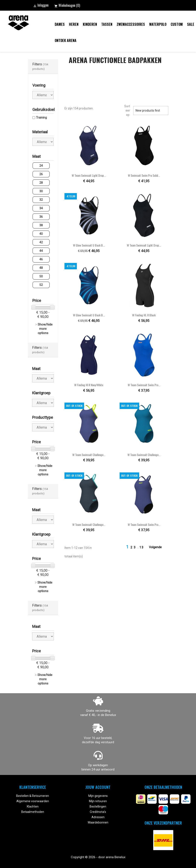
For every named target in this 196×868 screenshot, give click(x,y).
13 (142, 547)
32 (41, 200)
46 (41, 259)
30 (41, 191)
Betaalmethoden (33, 812)
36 (41, 217)
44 (41, 251)
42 (41, 242)
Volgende (158, 547)
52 (41, 285)
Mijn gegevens (98, 796)
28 (41, 183)
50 (41, 276)
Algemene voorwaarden (33, 801)
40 (41, 234)
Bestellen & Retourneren (33, 796)
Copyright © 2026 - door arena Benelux (98, 857)
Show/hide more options (45, 329)
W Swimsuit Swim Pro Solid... (144, 175)
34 (41, 208)
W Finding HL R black (144, 315)
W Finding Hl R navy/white (89, 385)
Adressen (98, 817)
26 (41, 174)
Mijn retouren (98, 801)
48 (41, 268)
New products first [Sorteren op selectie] (151, 110)
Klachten (33, 806)
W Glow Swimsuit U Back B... (89, 245)
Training (41, 118)
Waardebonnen (98, 822)
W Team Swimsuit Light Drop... (89, 175)
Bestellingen (98, 806)
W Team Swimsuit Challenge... (89, 455)
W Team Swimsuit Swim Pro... (144, 385)
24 (41, 166)
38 (41, 225)
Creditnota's (98, 812)
